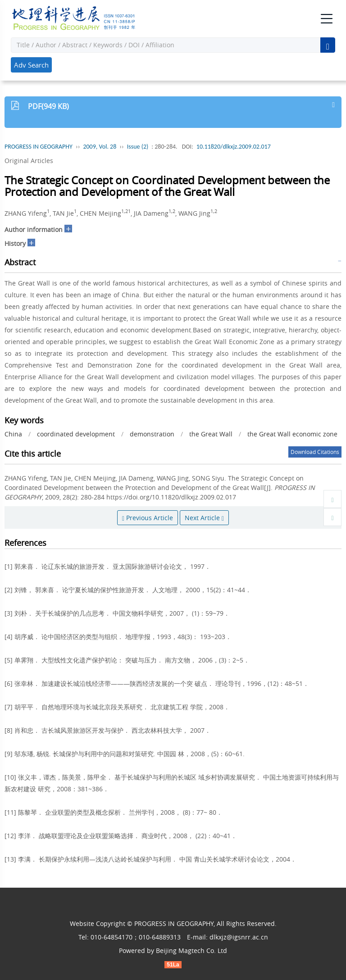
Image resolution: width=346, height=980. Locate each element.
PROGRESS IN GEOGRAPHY (39, 147)
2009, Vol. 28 (100, 147)
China (13, 434)
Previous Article (148, 518)
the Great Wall (211, 434)
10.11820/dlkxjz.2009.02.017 (234, 147)
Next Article (204, 518)
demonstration (152, 434)
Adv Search (31, 65)
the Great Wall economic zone (292, 434)
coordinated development (76, 434)
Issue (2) (138, 147)
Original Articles (29, 161)
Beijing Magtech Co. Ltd (191, 951)
